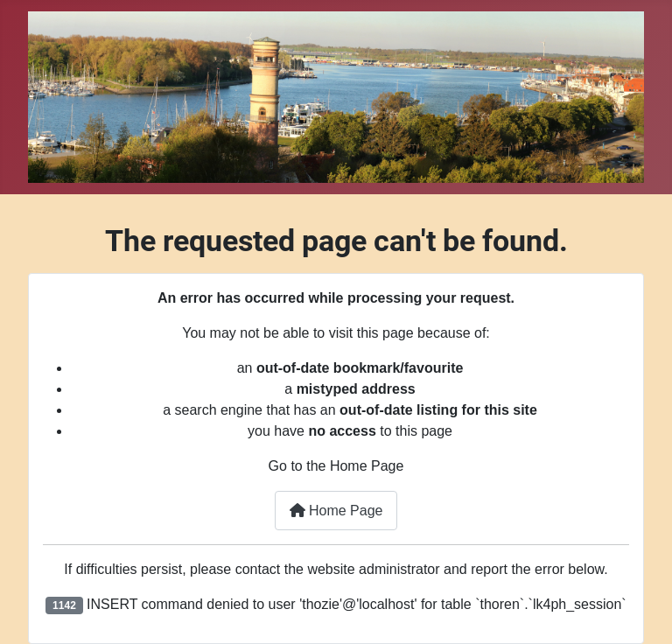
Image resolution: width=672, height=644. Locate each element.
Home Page (336, 511)
